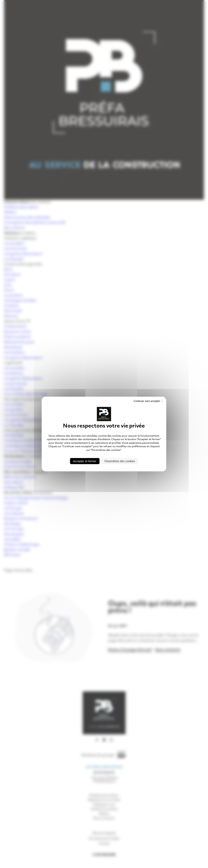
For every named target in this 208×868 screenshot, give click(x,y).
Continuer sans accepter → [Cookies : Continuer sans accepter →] (148, 401)
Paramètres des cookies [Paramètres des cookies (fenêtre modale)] (120, 461)
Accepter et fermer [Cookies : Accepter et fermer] (85, 461)
